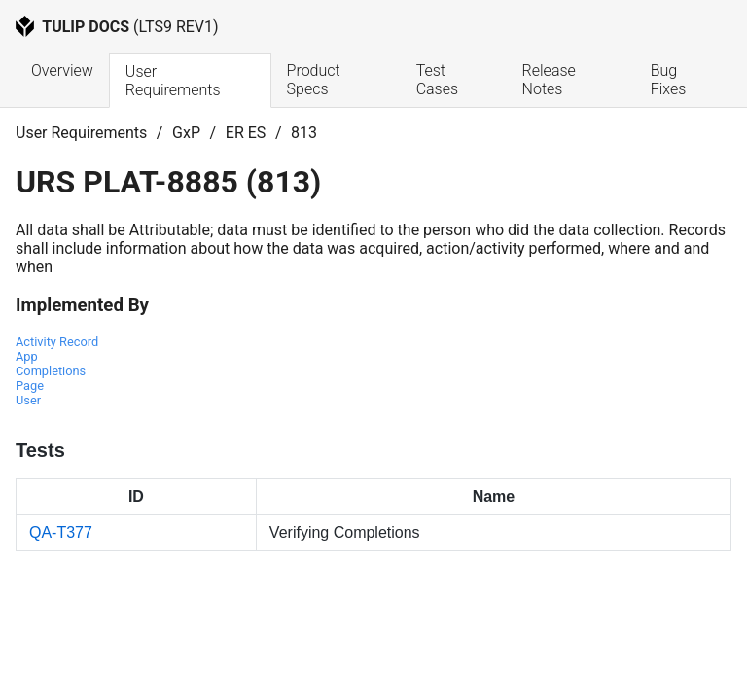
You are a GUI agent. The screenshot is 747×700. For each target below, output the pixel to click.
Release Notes (551, 80)
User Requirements (173, 81)
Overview (62, 70)
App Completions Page (51, 371)
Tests (40, 450)
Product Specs (316, 80)
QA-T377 (61, 532)
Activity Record (57, 342)
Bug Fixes (669, 80)
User (28, 400)
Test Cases (437, 80)
